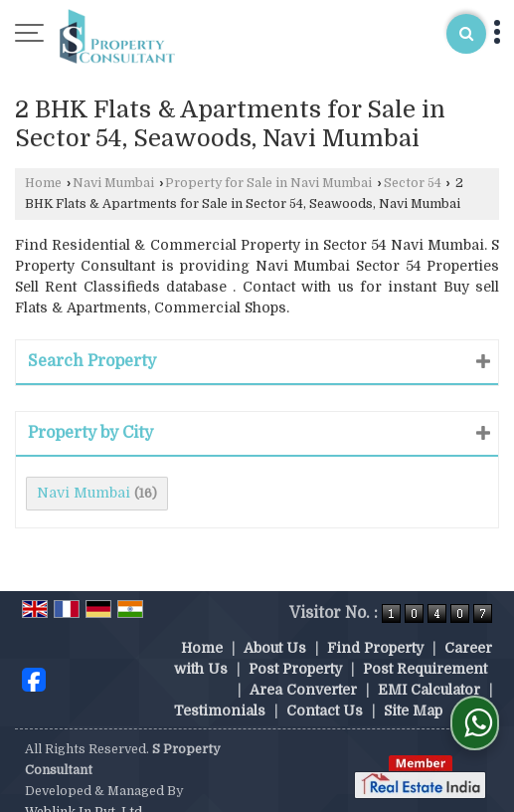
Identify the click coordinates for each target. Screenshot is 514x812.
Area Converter (303, 669)
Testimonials (220, 690)
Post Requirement (425, 648)
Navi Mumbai (113, 183)
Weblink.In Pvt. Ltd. (85, 791)
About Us (275, 627)
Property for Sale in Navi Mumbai (268, 183)
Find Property (375, 627)
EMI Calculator (429, 669)
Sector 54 (413, 183)
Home (43, 183)
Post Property (295, 648)
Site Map (413, 690)
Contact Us (325, 690)
